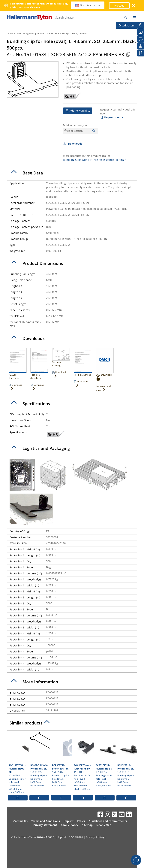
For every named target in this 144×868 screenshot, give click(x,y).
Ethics (81, 821)
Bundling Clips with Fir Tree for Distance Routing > (95, 160)
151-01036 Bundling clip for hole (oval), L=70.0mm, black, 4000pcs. (105, 760)
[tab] (72, 173)
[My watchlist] (141, 53)
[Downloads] (141, 46)
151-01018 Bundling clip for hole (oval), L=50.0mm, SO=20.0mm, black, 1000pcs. (83, 761)
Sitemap (87, 825)
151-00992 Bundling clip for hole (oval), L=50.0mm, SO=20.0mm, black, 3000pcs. (18, 763)
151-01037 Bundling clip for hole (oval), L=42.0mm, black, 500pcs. (127, 760)
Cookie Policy (69, 825)
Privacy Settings (96, 837)
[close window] (134, 6)
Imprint (69, 821)
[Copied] (128, 54)
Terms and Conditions (46, 821)
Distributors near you (75, 125)
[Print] (141, 39)
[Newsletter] (141, 32)
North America (88, 5)
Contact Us (20, 821)
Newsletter (103, 825)
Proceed (119, 6)
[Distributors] (141, 25)
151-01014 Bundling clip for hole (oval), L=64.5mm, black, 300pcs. (62, 760)
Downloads (73, 144)
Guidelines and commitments (108, 821)
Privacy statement (45, 825)
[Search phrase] (91, 18)
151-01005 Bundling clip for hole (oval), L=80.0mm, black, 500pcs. (40, 760)
